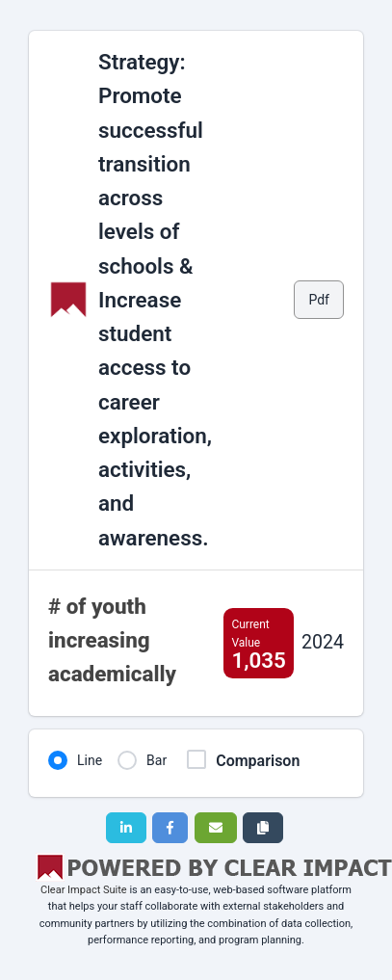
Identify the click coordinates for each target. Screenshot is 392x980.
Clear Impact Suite (84, 890)
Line (90, 760)
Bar (157, 760)
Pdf (319, 300)
